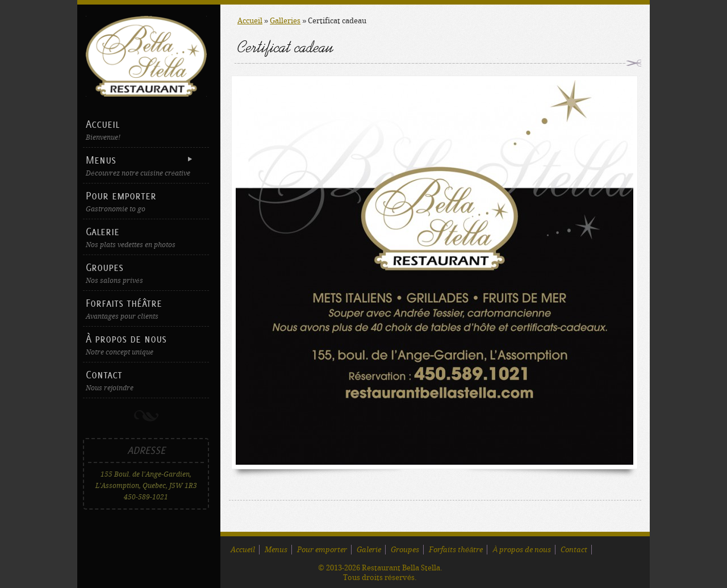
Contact (146, 380)
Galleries (285, 21)
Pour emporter (146, 201)
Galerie (146, 237)
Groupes (146, 273)
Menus (145, 166)
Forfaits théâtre (146, 309)
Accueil (146, 130)
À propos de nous (146, 345)
